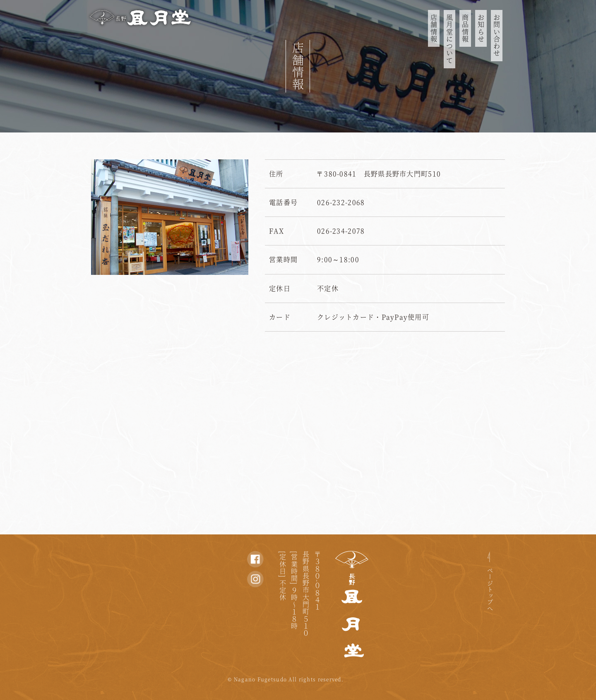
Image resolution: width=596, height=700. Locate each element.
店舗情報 (434, 28)
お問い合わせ (496, 36)
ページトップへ (490, 590)
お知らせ (481, 28)
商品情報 (465, 28)
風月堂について (449, 39)
